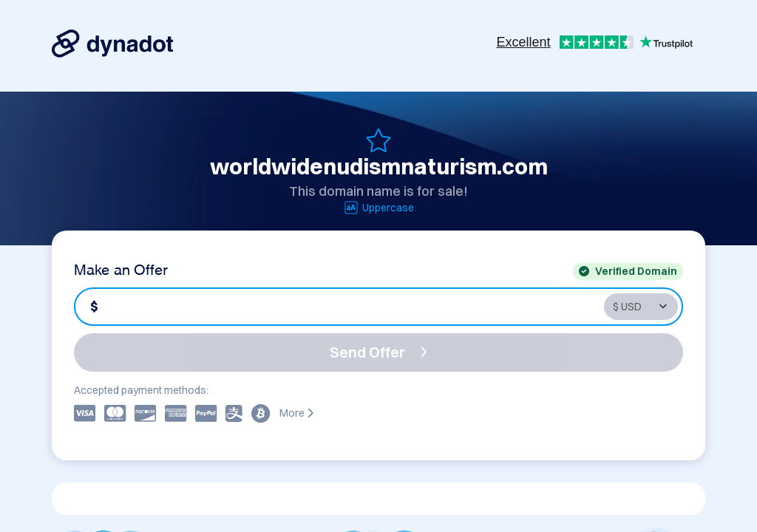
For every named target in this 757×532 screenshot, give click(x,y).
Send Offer (378, 352)
